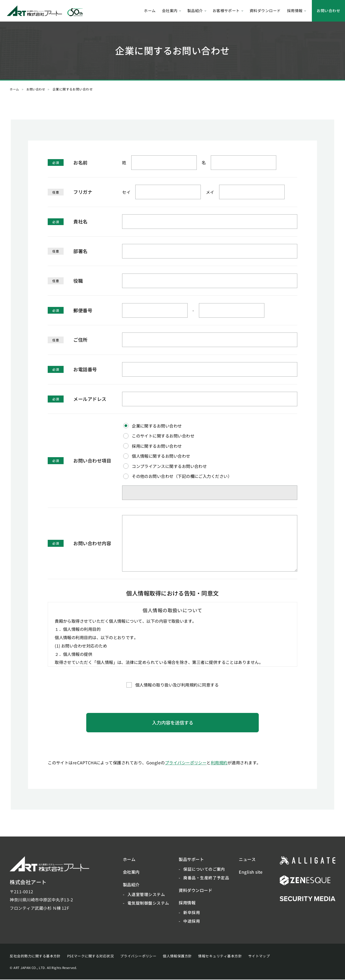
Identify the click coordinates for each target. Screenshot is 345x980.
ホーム (150, 10)
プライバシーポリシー (186, 763)
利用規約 (219, 763)
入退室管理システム (146, 895)
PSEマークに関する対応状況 (90, 956)
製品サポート (191, 860)
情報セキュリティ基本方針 (220, 956)
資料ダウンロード (265, 10)
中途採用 (192, 921)
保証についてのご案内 (204, 869)
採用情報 (295, 10)
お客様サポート (226, 10)
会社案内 (170, 10)
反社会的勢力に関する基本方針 (35, 956)
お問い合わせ (328, 10)
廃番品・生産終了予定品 (206, 878)
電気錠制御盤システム (148, 903)
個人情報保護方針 (177, 956)
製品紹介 (195, 10)
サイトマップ (259, 956)
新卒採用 (192, 913)
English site (251, 872)
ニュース (247, 860)
